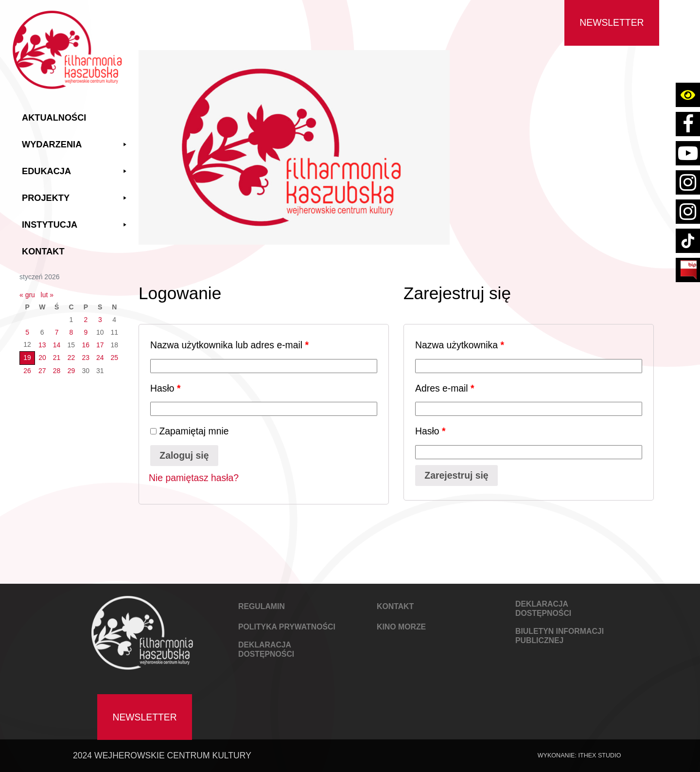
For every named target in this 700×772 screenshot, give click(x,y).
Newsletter (612, 22)
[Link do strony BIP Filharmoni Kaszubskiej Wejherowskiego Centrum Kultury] (688, 270)
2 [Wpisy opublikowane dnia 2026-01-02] (86, 320)
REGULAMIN (262, 606)
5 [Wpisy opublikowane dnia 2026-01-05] (27, 332)
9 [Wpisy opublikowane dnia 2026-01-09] (86, 332)
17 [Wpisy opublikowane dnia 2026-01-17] (100, 345)
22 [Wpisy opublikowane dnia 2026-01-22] (71, 358)
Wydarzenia (75, 145)
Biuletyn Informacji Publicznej (560, 636)
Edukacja (75, 171)
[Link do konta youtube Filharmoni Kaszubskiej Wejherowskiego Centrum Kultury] (688, 153)
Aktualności (54, 118)
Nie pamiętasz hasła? (194, 478)
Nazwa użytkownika (460, 345)
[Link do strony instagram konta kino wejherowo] (688, 212)
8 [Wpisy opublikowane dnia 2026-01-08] (71, 332)
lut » (47, 295)
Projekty (75, 198)
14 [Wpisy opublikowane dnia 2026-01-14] (57, 345)
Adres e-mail (445, 388)
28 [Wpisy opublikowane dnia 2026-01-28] (57, 371)
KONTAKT (395, 606)
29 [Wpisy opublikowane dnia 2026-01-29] (71, 371)
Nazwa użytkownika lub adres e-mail (229, 345)
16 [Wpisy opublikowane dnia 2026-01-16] (86, 345)
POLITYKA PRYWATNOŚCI (287, 627)
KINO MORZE (401, 627)
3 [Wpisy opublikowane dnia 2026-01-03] (100, 320)
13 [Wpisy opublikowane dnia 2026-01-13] (42, 345)
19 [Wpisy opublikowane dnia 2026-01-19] (27, 358)
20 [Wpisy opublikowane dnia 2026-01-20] (42, 358)
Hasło (165, 388)
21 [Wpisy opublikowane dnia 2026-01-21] (57, 358)
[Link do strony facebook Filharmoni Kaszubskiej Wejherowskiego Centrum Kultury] (688, 124)
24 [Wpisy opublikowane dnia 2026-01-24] (100, 358)
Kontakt (43, 251)
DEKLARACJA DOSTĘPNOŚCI (266, 649)
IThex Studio (599, 755)
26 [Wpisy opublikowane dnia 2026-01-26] (27, 371)
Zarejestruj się (456, 475)
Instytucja (75, 225)
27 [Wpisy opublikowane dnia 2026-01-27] (42, 371)
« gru (27, 295)
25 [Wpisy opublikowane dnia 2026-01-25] (114, 358)
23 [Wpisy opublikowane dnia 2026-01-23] (86, 358)
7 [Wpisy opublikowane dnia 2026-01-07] (57, 332)
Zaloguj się (184, 455)
